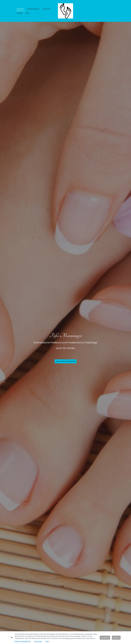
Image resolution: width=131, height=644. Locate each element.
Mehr (47, 641)
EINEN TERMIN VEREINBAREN (66, 361)
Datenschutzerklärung (23, 641)
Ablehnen (116, 638)
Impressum (38, 641)
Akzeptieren (105, 638)
